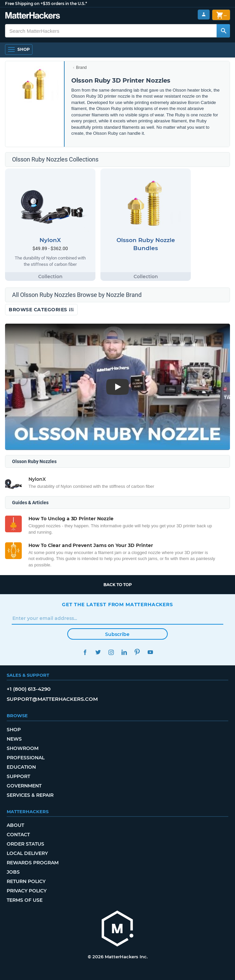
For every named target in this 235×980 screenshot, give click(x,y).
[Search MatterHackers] (223, 31)
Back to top (118, 585)
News (14, 739)
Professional (26, 758)
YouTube (150, 652)
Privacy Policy (27, 891)
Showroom (23, 748)
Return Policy (26, 881)
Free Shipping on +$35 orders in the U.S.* (46, 4)
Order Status (25, 844)
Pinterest (137, 652)
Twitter (98, 652)
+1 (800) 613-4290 (29, 689)
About (15, 825)
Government (24, 786)
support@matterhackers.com (52, 699)
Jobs (13, 872)
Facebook (85, 652)
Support (18, 776)
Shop (14, 730)
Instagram (111, 652)
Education (21, 767)
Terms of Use (25, 900)
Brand (81, 68)
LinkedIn (124, 652)
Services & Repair (30, 795)
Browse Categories (41, 310)
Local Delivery (27, 853)
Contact (18, 835)
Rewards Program (33, 863)
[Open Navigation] (19, 49)
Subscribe (117, 634)
